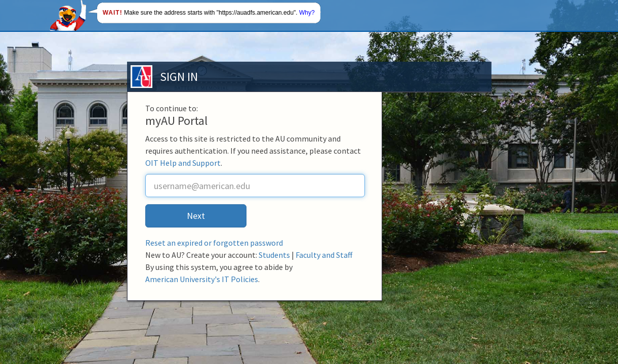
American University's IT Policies (202, 279)
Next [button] (196, 216)
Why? (307, 13)
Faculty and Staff (324, 255)
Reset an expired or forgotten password (214, 243)
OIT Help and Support (183, 163)
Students (274, 255)
